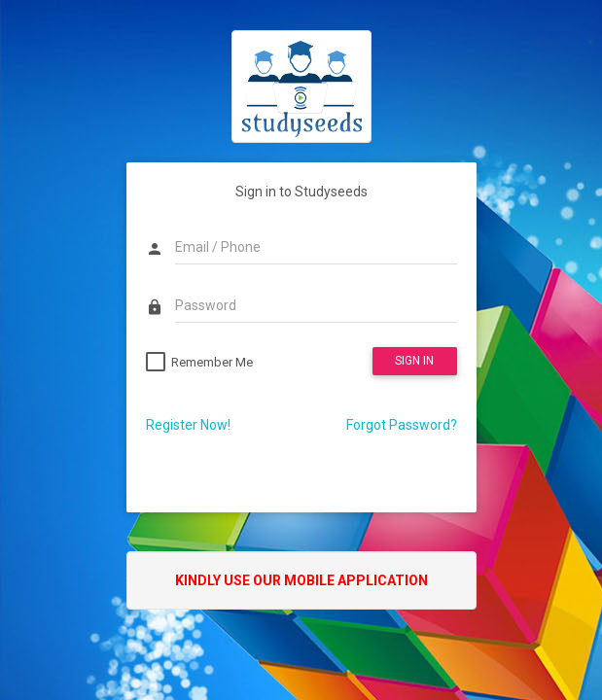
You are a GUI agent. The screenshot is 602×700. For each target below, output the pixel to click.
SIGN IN (414, 361)
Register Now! (188, 425)
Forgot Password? (402, 425)
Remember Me (212, 362)
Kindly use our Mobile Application (301, 580)
